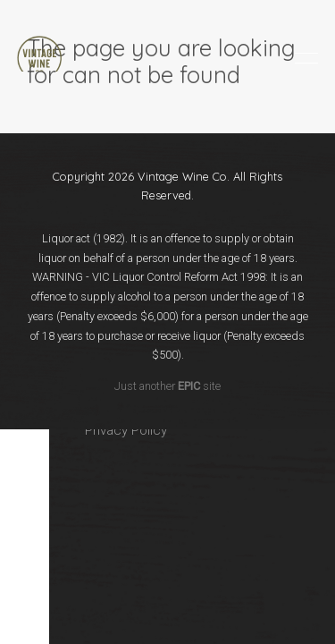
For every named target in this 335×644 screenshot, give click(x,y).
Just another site (167, 386)
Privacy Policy (126, 430)
